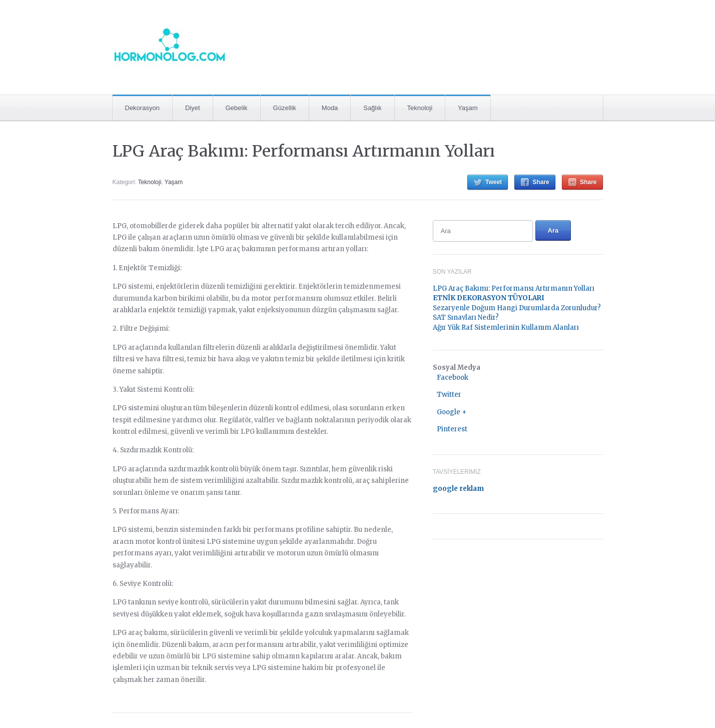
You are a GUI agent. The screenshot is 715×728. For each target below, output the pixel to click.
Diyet (193, 108)
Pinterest (452, 429)
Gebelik (237, 108)
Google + (452, 412)
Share (541, 182)
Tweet (494, 182)
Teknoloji (420, 108)
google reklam (458, 489)
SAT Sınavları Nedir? (466, 317)
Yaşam (468, 108)
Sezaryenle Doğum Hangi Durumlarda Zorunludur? (517, 308)
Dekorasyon (142, 108)
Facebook (453, 378)
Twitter (449, 395)
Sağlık (372, 108)
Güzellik (285, 108)
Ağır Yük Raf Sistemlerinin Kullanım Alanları (506, 327)
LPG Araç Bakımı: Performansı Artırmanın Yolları (304, 151)
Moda (330, 108)
